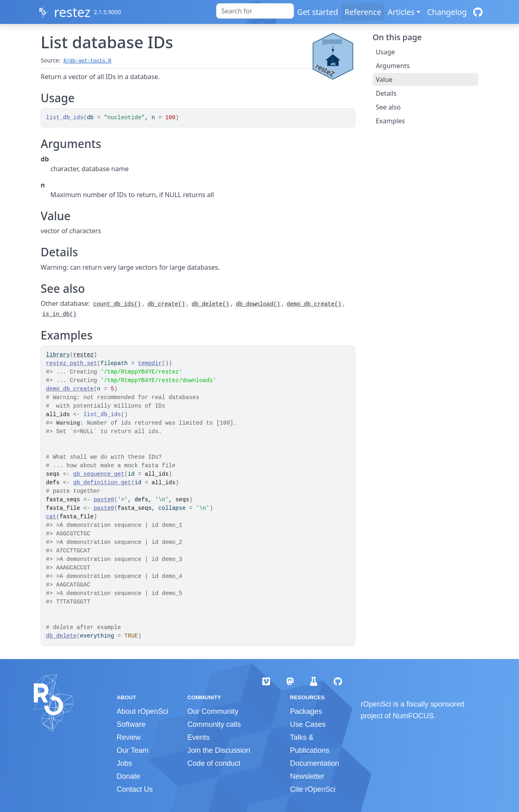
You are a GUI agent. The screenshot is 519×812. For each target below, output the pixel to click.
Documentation (314, 763)
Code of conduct (214, 763)
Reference (363, 12)
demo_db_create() (314, 304)
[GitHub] (478, 12)
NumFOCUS (413, 716)
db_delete (61, 636)
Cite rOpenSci (313, 789)
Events (198, 737)
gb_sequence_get (99, 474)
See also (388, 107)
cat (51, 517)
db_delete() (210, 304)
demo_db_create (70, 389)
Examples (390, 121)
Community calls (214, 724)
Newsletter (307, 776)
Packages (306, 711)
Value (384, 79)
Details (386, 93)
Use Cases (308, 724)
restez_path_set (71, 363)
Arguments (393, 66)
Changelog (447, 12)
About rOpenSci (143, 711)
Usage (385, 52)
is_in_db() (59, 314)
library (58, 355)
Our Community (213, 711)
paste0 (104, 500)
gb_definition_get (102, 483)
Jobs (124, 763)
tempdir (150, 363)
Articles (401, 12)
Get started (318, 12)
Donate (129, 776)
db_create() (166, 304)
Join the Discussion (219, 750)
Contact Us (135, 789)
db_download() (258, 304)
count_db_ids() (117, 304)
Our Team (133, 750)
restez (72, 12)
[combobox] (255, 11)
